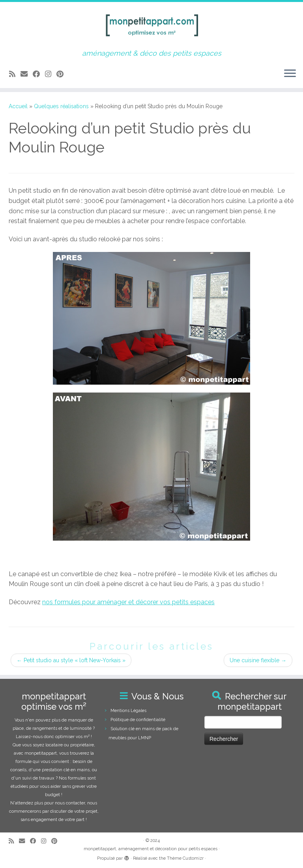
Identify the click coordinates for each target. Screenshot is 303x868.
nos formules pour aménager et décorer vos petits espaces (128, 602)
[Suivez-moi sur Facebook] (39, 74)
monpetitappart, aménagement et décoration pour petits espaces (151, 849)
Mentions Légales (128, 711)
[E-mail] (27, 74)
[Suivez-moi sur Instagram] (51, 74)
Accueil (18, 106)
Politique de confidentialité (138, 720)
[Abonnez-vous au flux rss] (15, 74)
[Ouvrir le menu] (290, 74)
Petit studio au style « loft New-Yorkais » (71, 660)
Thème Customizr (185, 858)
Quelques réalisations (61, 106)
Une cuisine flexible (258, 660)
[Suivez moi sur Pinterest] (63, 74)
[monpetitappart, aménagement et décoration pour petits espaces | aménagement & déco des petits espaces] (151, 26)
